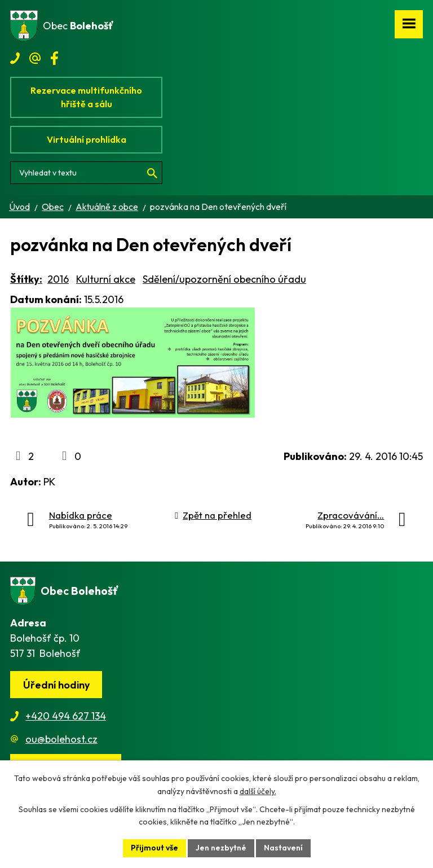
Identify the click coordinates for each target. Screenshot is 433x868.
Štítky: (26, 279)
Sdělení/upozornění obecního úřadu (224, 279)
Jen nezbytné (221, 848)
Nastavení (283, 848)
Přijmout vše (154, 848)
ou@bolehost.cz (61, 739)
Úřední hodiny (56, 685)
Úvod (19, 207)
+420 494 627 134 (66, 716)
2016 (58, 279)
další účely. (258, 791)
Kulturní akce (106, 279)
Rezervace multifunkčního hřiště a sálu (86, 97)
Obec (53, 207)
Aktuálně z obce (107, 207)
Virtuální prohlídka (87, 139)
